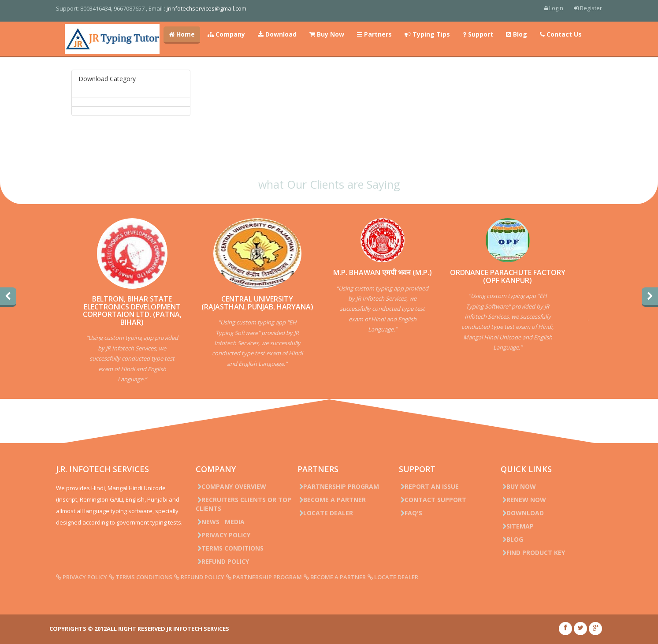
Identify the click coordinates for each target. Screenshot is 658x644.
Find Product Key (527, 553)
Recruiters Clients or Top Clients (248, 504)
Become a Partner (333, 500)
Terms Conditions (234, 548)
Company (226, 34)
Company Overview (236, 486)
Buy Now (327, 34)
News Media (225, 522)
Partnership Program (339, 486)
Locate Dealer (326, 513)
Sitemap (511, 526)
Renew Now (517, 500)
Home (182, 34)
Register (578, 8)
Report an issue (427, 486)
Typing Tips (427, 34)
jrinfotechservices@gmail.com (216, 8)
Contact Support (430, 500)
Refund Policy (227, 561)
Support (478, 34)
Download (277, 34)
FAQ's (408, 513)
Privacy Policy (228, 535)
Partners (374, 34)
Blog (517, 34)
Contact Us (561, 34)
